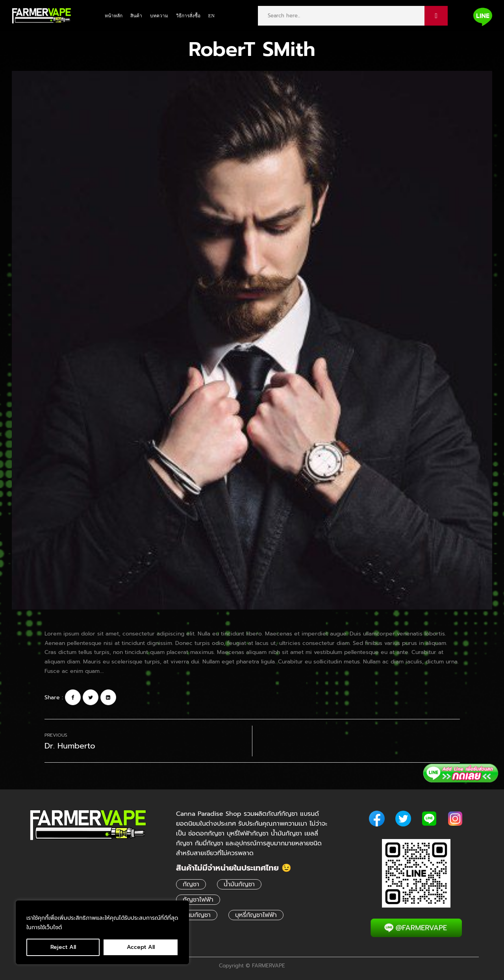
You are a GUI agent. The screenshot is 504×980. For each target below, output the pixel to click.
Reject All (63, 947)
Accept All (141, 947)
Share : (54, 697)
